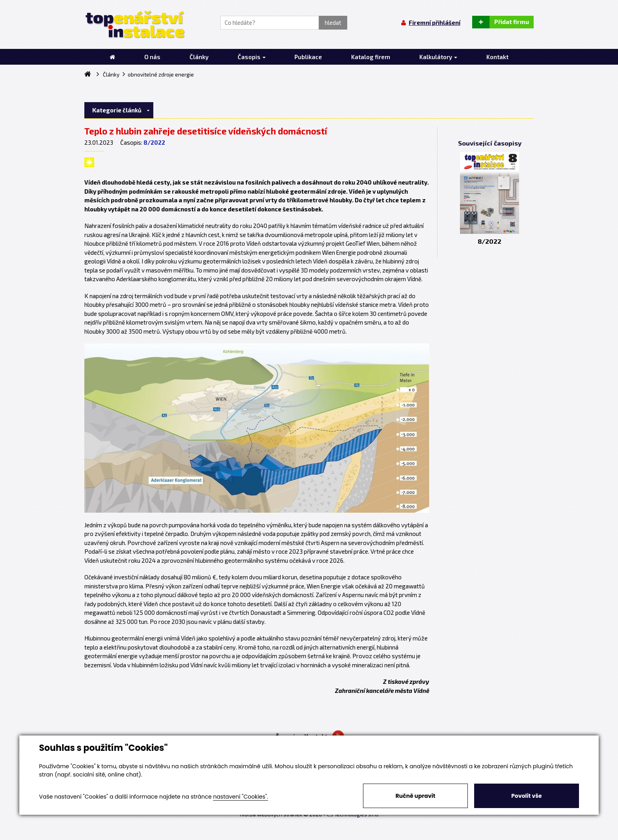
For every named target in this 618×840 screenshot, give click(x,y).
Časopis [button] (252, 57)
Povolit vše (526, 796)
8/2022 (154, 142)
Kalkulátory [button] (438, 57)
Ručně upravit (415, 796)
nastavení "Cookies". (241, 797)
